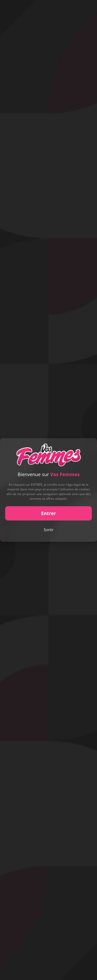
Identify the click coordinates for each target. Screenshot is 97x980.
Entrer (48, 513)
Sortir (49, 530)
